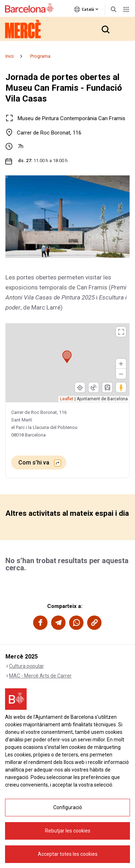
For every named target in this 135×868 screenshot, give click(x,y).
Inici (10, 56)
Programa (40, 56)
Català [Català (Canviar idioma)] (86, 11)
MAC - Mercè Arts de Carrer (40, 676)
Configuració (68, 832)
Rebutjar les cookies (68, 855)
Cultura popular (26, 666)
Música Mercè (25, 685)
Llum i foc (20, 695)
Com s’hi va (35, 463)
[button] (105, 29)
